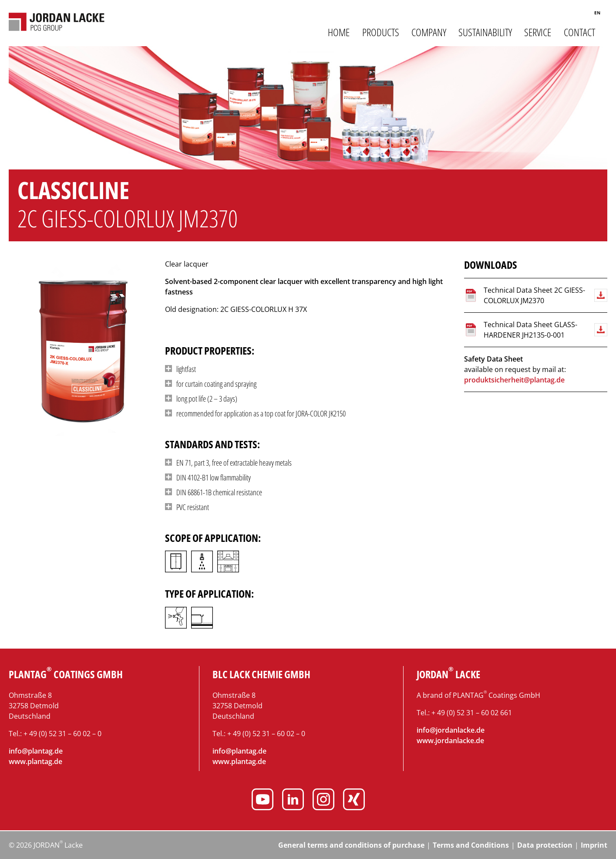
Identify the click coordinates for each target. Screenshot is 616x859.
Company (429, 32)
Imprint (594, 845)
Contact (579, 32)
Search (578, 14)
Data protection (545, 845)
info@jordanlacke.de (451, 730)
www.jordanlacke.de (450, 741)
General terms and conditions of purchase (351, 845)
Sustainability (485, 32)
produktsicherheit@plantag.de (514, 380)
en (597, 13)
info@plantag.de (36, 751)
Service (538, 32)
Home (339, 32)
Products (381, 32)
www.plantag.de (35, 761)
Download (601, 295)
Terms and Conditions (471, 845)
